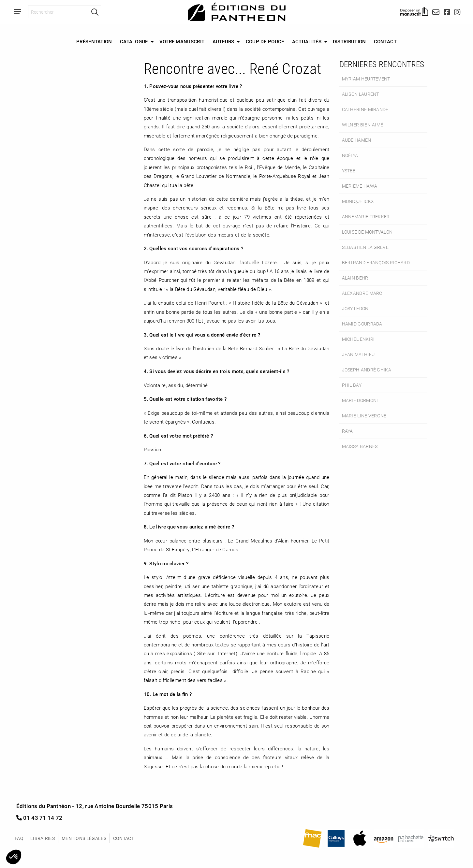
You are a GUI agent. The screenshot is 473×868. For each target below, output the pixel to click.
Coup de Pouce (265, 41)
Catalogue (134, 41)
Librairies (43, 838)
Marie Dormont (361, 400)
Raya (347, 431)
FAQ (19, 838)
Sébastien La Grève (365, 247)
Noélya (350, 155)
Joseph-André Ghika (367, 370)
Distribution (349, 41)
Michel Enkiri (358, 339)
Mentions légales (84, 838)
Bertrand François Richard (376, 262)
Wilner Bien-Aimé (363, 125)
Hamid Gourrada (362, 324)
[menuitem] (94, 42)
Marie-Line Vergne (364, 416)
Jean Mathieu (358, 354)
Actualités (307, 41)
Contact (385, 41)
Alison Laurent (361, 94)
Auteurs (223, 41)
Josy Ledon (355, 308)
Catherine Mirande (365, 109)
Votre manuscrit (182, 41)
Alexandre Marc (362, 293)
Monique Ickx (358, 201)
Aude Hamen (357, 140)
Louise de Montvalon (367, 232)
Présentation (94, 41)
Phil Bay (352, 385)
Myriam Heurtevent (366, 79)
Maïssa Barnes (360, 446)
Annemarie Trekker (366, 217)
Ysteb (349, 171)
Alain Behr (355, 278)
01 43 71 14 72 (39, 818)
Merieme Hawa (360, 186)
